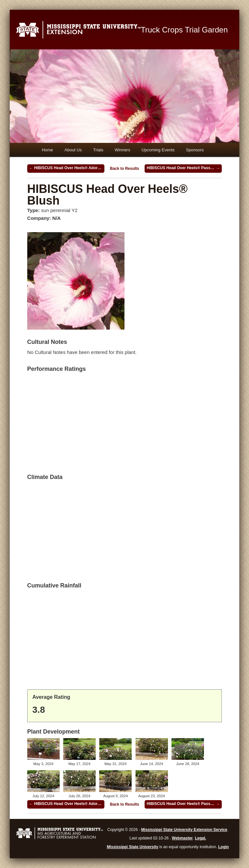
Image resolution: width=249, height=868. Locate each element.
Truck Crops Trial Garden (184, 30)
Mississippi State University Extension (78, 30)
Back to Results (124, 169)
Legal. (201, 838)
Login (224, 847)
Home (47, 150)
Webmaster (182, 838)
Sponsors (195, 150)
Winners (123, 150)
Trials (98, 150)
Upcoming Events (158, 150)
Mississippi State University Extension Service (184, 830)
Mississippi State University (133, 847)
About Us (73, 150)
